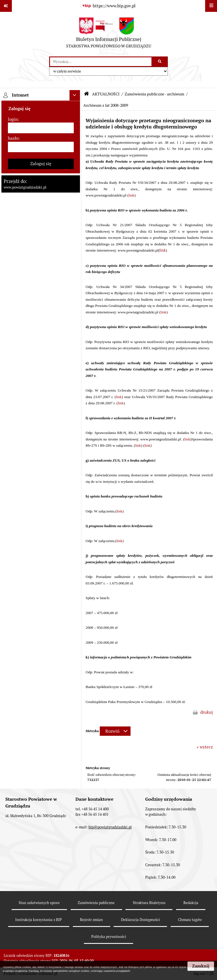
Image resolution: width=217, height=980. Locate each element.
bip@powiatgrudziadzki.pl (110, 827)
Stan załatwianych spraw (39, 903)
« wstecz (205, 747)
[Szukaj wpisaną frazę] (160, 62)
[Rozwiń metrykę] (115, 731)
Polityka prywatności (109, 937)
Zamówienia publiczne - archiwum (154, 94)
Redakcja (191, 903)
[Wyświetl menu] (211, 6)
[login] (41, 128)
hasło (13, 138)
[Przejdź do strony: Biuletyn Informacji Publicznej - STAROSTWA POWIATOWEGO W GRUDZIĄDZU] (109, 34)
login (13, 119)
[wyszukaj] (101, 62)
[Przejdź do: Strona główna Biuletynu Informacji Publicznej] (86, 94)
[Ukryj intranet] (75, 95)
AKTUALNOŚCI (106, 94)
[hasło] (41, 147)
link (132, 195)
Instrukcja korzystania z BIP (39, 920)
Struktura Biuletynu (149, 903)
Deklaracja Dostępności (140, 920)
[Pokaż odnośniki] (6, 6)
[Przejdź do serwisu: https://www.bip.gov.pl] (108, 6)
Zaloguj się (41, 164)
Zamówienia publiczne (96, 903)
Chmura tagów (190, 920)
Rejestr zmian (91, 920)
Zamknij (201, 966)
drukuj (207, 712)
